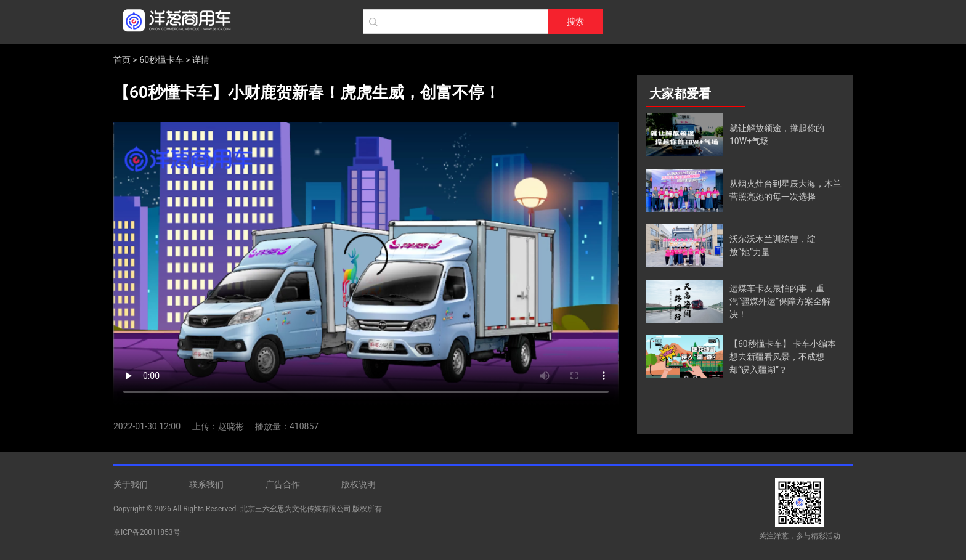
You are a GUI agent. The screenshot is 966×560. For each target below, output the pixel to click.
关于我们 (131, 484)
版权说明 (359, 484)
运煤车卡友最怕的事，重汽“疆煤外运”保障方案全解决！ (780, 301)
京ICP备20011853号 (147, 532)
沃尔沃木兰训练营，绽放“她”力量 (773, 246)
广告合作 (283, 484)
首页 (122, 60)
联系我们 (206, 484)
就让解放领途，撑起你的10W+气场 (777, 135)
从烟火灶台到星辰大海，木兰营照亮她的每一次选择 (785, 190)
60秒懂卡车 (161, 60)
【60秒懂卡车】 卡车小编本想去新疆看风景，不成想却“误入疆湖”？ (783, 357)
